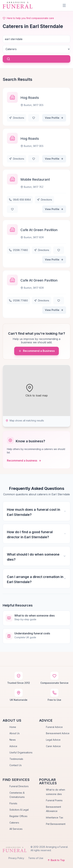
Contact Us (16, 765)
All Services (16, 829)
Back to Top (56, 860)
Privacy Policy (16, 858)
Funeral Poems (54, 800)
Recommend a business (24, 460)
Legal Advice (53, 740)
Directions (17, 118)
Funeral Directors (19, 786)
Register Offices (18, 816)
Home (13, 727)
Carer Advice (53, 746)
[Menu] (64, 5)
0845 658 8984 (20, 200)
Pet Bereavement (56, 824)
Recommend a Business (36, 351)
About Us (15, 733)
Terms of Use (36, 858)
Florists (13, 803)
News (13, 740)
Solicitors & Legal (19, 810)
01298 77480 (18, 250)
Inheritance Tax (55, 817)
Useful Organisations (21, 752)
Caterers (14, 823)
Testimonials (16, 759)
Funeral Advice (54, 727)
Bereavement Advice (58, 733)
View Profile (54, 118)
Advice (13, 746)
